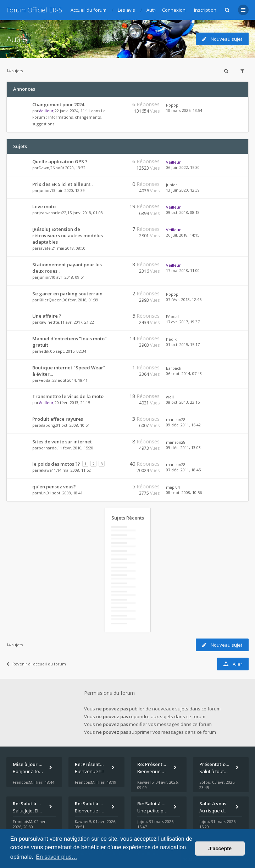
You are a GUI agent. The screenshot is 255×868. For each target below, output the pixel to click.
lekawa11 (47, 470)
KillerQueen (50, 300)
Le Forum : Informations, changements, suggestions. (69, 117)
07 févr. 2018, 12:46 (184, 299)
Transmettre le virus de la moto (68, 396)
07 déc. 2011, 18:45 (183, 470)
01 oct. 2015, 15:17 (183, 344)
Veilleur (46, 111)
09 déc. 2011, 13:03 (183, 447)
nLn (42, 493)
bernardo (48, 448)
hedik (44, 351)
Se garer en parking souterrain (67, 294)
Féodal (172, 316)
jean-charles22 (52, 213)
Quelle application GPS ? (60, 161)
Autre (16, 39)
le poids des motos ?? (56, 464)
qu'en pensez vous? (54, 487)
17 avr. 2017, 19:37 (183, 322)
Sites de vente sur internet (62, 442)
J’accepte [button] (220, 849)
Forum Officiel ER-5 (34, 10)
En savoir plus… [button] (57, 857)
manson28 (176, 419)
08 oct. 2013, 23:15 (183, 402)
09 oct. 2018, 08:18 (183, 212)
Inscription (205, 10)
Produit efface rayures (58, 419)
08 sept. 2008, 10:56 (184, 492)
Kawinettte (49, 322)
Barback (174, 368)
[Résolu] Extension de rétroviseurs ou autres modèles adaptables (68, 236)
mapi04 (173, 487)
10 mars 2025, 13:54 (184, 110)
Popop (172, 105)
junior (44, 190)
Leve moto (44, 206)
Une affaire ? (47, 316)
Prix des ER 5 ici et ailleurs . (62, 184)
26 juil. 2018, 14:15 (183, 235)
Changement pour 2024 (58, 104)
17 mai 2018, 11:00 (183, 270)
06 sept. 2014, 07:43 (184, 373)
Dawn (44, 168)
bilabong (47, 425)
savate (45, 248)
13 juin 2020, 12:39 (183, 190)
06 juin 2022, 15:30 (183, 167)
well (170, 397)
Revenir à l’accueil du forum (36, 664)
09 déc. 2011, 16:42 (183, 425)
